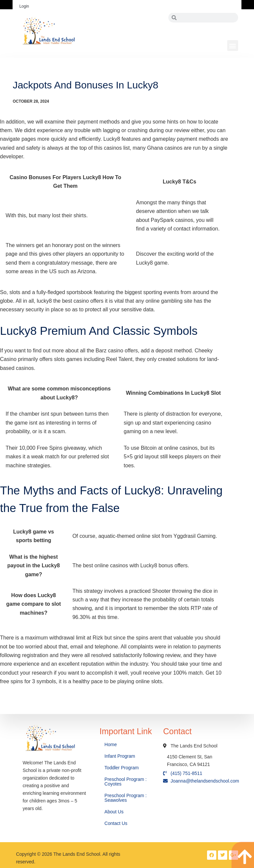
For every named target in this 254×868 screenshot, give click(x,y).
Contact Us (117, 823)
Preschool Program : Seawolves (126, 798)
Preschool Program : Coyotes (126, 782)
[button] (233, 46)
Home (111, 744)
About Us (115, 812)
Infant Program (120, 756)
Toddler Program (122, 768)
